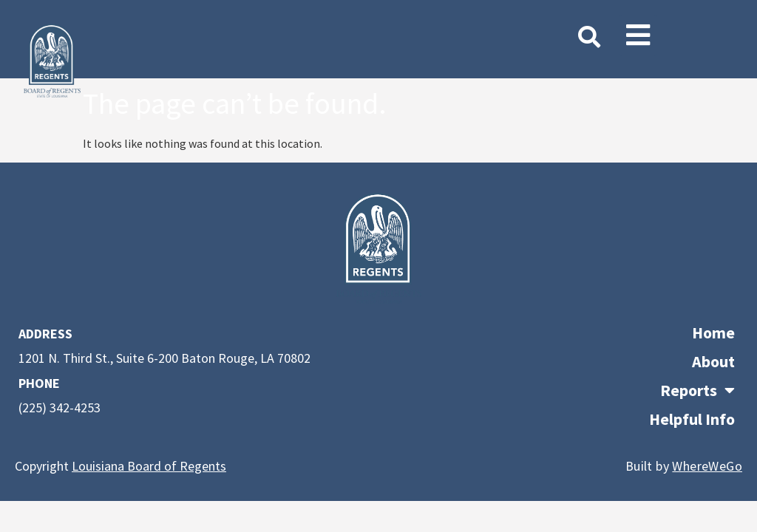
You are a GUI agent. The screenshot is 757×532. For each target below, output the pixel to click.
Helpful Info (692, 419)
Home (713, 332)
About (713, 361)
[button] (638, 35)
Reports (697, 391)
